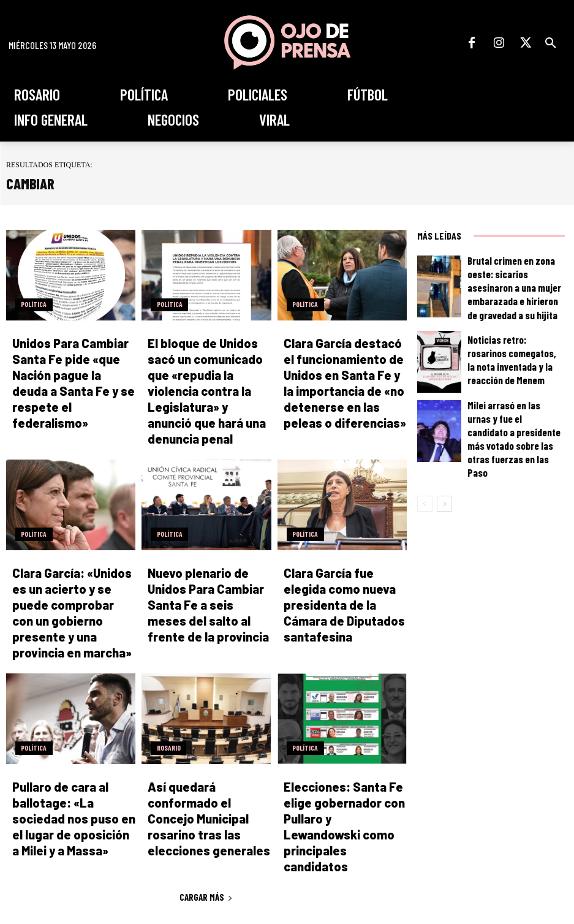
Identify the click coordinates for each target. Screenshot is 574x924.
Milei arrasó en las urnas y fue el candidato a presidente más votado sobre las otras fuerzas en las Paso (514, 423)
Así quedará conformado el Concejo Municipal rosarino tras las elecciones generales (208, 727)
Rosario (166, 677)
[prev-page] (425, 479)
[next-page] (444, 479)
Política (31, 306)
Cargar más (206, 783)
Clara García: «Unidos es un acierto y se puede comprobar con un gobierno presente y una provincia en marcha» (70, 555)
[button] (551, 43)
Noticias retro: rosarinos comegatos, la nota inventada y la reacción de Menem (513, 354)
